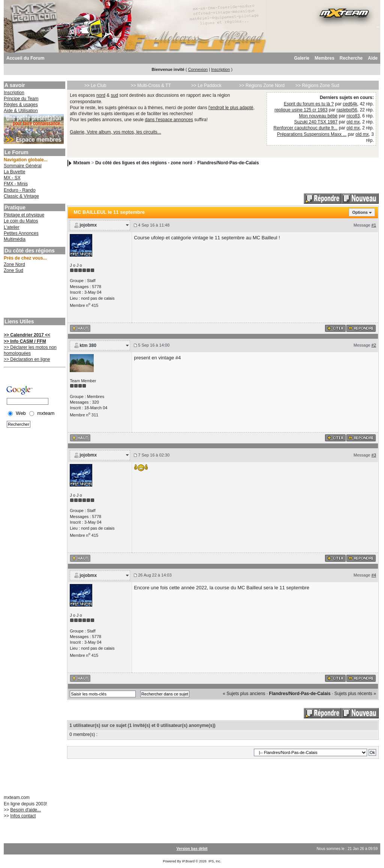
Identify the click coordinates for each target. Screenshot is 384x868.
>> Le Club (95, 86)
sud (115, 95)
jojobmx (88, 225)
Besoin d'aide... (25, 810)
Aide (373, 58)
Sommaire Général (23, 166)
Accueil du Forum (25, 58)
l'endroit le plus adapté (231, 108)
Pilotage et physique (24, 215)
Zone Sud (13, 270)
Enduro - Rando (20, 190)
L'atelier (12, 227)
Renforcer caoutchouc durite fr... (305, 128)
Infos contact (23, 816)
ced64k (350, 104)
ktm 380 (88, 345)
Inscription (220, 69)
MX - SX (12, 178)
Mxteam (82, 163)
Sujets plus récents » (355, 694)
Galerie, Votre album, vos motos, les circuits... (115, 132)
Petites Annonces (21, 233)
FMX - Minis (16, 184)
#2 (374, 345)
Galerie (302, 58)
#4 (374, 575)
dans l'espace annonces (169, 120)
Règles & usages (21, 105)
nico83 (353, 116)
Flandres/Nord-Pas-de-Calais (228, 163)
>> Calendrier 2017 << (27, 335)
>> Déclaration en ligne (27, 359)
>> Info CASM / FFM (25, 341)
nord (101, 95)
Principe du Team (21, 99)
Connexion (198, 69)
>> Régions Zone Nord (262, 86)
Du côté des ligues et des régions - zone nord (144, 163)
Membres (325, 58)
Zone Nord (14, 264)
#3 (374, 455)
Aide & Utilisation (21, 111)
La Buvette (14, 172)
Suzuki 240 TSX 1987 (316, 122)
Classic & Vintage (21, 196)
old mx (353, 122)
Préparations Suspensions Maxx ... (312, 134)
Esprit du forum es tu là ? (309, 104)
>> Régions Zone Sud (317, 86)
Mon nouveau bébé (318, 116)
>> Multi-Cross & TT (151, 86)
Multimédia (15, 239)
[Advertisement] (34, 296)
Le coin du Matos (21, 221)
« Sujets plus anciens (244, 694)
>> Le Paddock (206, 86)
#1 (374, 225)
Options (360, 212)
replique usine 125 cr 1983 (301, 110)
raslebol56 (347, 110)
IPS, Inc (214, 861)
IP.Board (188, 861)
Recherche (351, 58)
